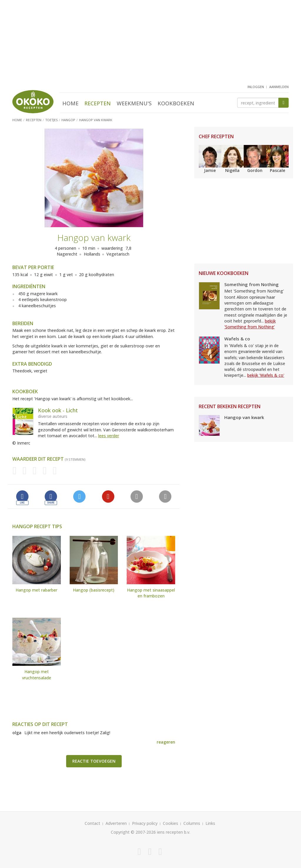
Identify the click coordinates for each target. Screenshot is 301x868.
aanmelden (279, 87)
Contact (92, 823)
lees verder (109, 436)
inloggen (256, 87)
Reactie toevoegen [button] (94, 761)
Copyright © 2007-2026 (133, 832)
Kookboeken (176, 103)
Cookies (170, 823)
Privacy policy (145, 823)
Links (210, 823)
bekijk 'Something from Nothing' (250, 324)
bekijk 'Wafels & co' (266, 375)
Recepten (98, 103)
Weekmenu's (134, 103)
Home (70, 103)
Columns (192, 823)
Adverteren (116, 823)
